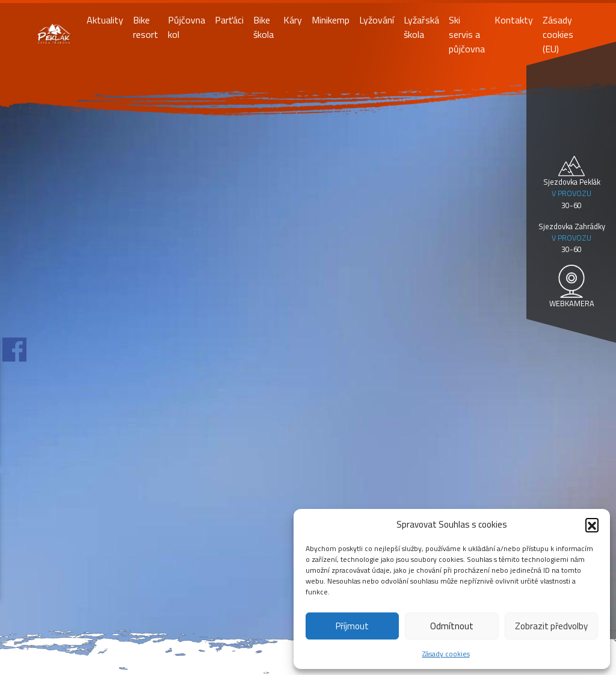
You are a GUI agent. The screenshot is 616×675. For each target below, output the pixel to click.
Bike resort (146, 27)
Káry (293, 20)
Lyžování (377, 20)
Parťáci (229, 20)
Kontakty (514, 20)
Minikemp (331, 20)
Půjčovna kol (186, 27)
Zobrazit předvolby (551, 626)
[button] (592, 525)
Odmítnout (452, 626)
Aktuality (105, 20)
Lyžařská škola (421, 27)
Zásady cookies (446, 654)
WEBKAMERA (572, 303)
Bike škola (263, 27)
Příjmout (352, 626)
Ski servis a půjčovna (467, 34)
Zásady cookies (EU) (558, 34)
